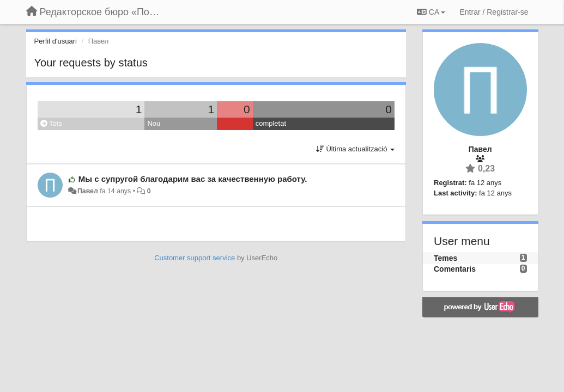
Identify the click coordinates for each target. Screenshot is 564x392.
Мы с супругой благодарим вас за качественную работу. (193, 179)
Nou (154, 123)
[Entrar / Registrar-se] (494, 12)
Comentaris (455, 269)
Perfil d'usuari (56, 41)
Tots (51, 123)
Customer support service (195, 258)
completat (271, 123)
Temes (445, 258)
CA (431, 12)
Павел (88, 191)
